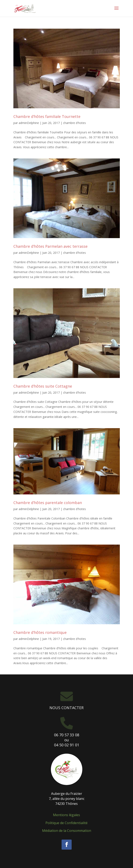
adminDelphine (29, 123)
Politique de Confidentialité (66, 823)
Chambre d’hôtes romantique (40, 632)
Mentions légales (66, 815)
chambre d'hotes (74, 123)
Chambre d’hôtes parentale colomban (48, 503)
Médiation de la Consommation (67, 831)
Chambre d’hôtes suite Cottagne (43, 386)
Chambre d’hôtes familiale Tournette (47, 116)
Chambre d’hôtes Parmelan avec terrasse (50, 246)
